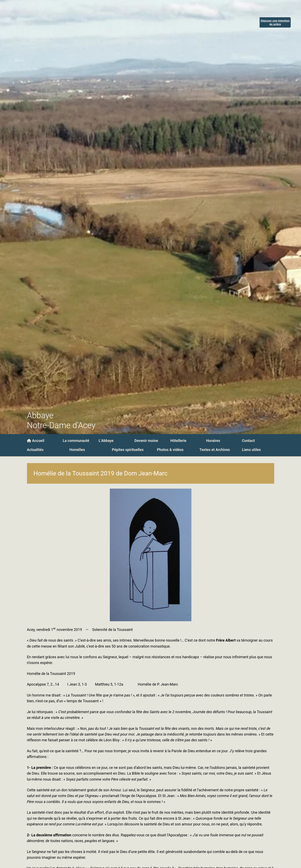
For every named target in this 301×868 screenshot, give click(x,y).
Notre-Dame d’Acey (61, 425)
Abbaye (40, 415)
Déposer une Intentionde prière (275, 22)
